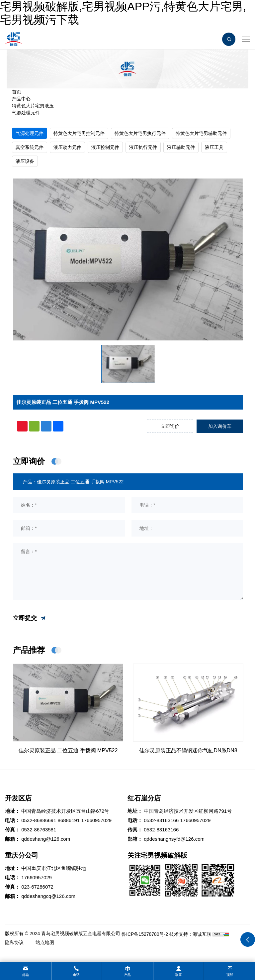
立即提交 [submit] (30, 618)
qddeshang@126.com (46, 839)
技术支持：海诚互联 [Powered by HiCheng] (190, 934)
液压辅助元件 (181, 147)
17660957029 (96, 820)
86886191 (69, 820)
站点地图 (45, 942)
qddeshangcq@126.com (48, 896)
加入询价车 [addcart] (220, 426)
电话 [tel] (76, 975)
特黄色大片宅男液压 (33, 106)
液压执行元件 (143, 147)
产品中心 (21, 99)
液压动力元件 (67, 147)
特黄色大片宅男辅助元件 (201, 133)
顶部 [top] (230, 975)
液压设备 (25, 161)
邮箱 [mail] (26, 975)
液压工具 (214, 147)
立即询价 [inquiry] (170, 426)
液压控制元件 (105, 147)
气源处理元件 (26, 113)
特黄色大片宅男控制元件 (79, 133)
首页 (17, 92)
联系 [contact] (179, 975)
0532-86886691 (39, 820)
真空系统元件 (30, 147)
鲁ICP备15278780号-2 (145, 934)
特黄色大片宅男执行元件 (140, 133)
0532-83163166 (161, 820)
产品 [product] (127, 975)
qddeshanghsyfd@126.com (174, 839)
